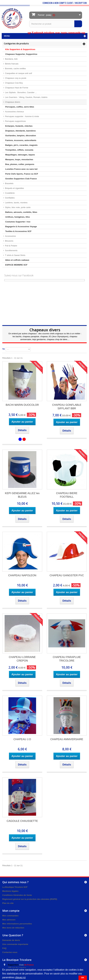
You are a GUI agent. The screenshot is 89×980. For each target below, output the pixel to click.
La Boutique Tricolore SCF (15, 887)
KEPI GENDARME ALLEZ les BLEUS (22, 495)
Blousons (9, 241)
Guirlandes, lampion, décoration (21, 136)
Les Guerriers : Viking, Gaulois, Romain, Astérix (26, 97)
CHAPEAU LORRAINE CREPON (22, 659)
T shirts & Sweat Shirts (15, 255)
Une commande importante (15, 944)
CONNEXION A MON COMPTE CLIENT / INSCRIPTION (65, 3)
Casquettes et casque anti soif (18, 73)
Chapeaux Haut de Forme (16, 88)
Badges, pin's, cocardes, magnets (21, 145)
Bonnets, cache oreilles (15, 68)
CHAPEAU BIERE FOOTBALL (67, 495)
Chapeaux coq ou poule (15, 78)
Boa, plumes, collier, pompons (20, 164)
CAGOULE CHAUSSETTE (22, 821)
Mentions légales (10, 891)
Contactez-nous (10, 952)
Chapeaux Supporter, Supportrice (21, 54)
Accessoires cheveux (14, 112)
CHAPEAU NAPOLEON (22, 575)
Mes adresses (9, 920)
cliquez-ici (20, 977)
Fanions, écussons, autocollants (21, 140)
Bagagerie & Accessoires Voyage (21, 227)
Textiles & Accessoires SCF (18, 231)
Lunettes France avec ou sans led (21, 169)
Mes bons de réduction (13, 928)
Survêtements (11, 250)
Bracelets (9, 183)
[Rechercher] (78, 24)
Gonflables (10, 198)
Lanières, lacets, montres (16, 203)
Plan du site (8, 903)
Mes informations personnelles (17, 924)
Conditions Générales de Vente (17, 895)
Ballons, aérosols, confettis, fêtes (21, 212)
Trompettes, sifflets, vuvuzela (19, 150)
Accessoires (10, 236)
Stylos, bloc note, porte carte (17, 207)
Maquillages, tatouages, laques (20, 155)
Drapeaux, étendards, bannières (20, 131)
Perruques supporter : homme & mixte (22, 116)
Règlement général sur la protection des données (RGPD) (30, 899)
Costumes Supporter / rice (18, 222)
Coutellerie (10, 193)
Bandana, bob (11, 59)
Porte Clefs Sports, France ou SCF (22, 174)
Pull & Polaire (11, 246)
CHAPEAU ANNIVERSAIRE (67, 739)
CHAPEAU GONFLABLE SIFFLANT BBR (67, 407)
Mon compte (11, 911)
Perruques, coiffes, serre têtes (20, 107)
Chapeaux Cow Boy (14, 83)
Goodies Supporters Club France (21, 179)
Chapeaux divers (12, 102)
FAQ (4, 948)
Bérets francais (11, 64)
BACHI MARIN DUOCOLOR (22, 405)
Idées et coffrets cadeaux (17, 260)
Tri (4, 349)
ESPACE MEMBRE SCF (16, 265)
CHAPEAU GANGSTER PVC (67, 575)
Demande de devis (11, 940)
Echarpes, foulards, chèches (19, 126)
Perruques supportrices (15, 121)
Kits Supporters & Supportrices (20, 49)
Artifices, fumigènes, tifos (18, 217)
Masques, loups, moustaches (19, 159)
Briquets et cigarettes (14, 188)
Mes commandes (10, 916)
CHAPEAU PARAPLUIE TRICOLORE (67, 659)
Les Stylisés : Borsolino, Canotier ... (21, 92)
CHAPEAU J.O (22, 739)
